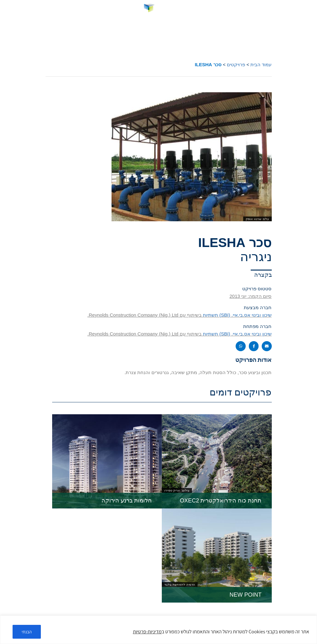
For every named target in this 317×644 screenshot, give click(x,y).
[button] (308, 9)
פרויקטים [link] (236, 64)
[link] (158, 9)
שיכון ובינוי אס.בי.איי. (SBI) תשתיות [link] (237, 315)
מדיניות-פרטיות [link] (147, 632)
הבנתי (27, 632)
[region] (158, 630)
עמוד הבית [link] (261, 64)
